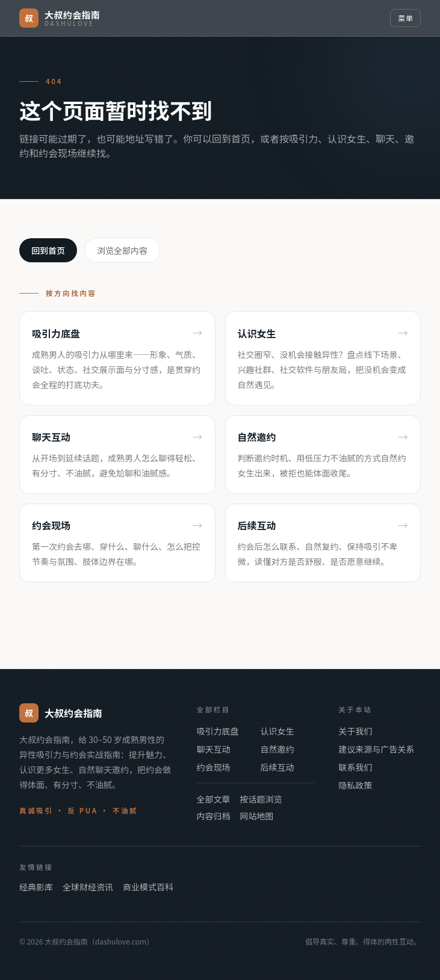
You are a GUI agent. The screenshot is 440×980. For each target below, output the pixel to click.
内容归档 (214, 816)
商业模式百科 (148, 887)
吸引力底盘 (218, 731)
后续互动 (277, 767)
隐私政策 (355, 785)
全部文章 (214, 799)
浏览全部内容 (122, 250)
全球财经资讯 (88, 887)
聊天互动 (214, 749)
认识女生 (277, 731)
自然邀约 (277, 749)
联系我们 (355, 767)
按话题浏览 (261, 799)
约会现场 (214, 767)
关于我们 (355, 731)
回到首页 (48, 250)
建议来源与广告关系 (376, 749)
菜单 (405, 18)
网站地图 (257, 816)
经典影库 (36, 887)
